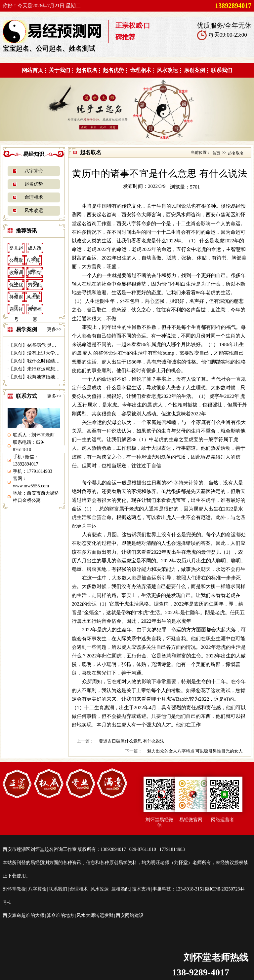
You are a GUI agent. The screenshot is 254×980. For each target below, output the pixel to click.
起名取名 (87, 70)
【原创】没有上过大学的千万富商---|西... (50, 353)
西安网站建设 (130, 915)
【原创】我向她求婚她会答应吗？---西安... (52, 377)
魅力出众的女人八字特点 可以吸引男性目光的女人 (195, 751)
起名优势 (113, 70)
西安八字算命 (131, 223)
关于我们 (60, 70)
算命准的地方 (61, 915)
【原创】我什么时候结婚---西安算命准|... (50, 361)
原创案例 (194, 70)
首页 (216, 153)
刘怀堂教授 (14, 889)
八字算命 (34, 171)
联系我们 (222, 70)
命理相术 (141, 70)
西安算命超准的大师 (23, 915)
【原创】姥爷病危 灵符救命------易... (46, 345)
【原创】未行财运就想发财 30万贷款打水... (53, 369)
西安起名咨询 (102, 214)
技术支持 (141, 889)
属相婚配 (120, 889)
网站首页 (32, 70)
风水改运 (167, 70)
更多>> (54, 329)
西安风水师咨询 (183, 214)
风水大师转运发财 (95, 915)
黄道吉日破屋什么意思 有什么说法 (132, 741)
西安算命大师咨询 (141, 214)
